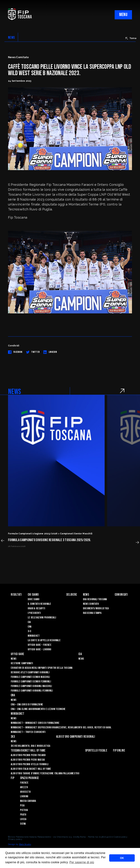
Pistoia (24, 810)
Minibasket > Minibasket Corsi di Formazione (35, 723)
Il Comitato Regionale (39, 604)
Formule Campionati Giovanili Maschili (31, 686)
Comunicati (121, 595)
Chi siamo (33, 595)
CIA (29, 622)
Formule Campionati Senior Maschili (30, 677)
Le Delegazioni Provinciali (42, 618)
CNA (30, 627)
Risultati (16, 595)
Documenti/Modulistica (96, 608)
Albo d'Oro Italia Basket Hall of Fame (31, 769)
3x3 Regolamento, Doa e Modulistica (31, 746)
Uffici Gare (17, 654)
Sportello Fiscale (96, 750)
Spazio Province (29, 778)
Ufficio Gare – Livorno (39, 649)
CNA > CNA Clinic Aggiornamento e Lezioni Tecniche (38, 709)
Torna (131, 38)
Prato (23, 815)
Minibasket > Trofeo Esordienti (28, 732)
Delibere (72, 595)
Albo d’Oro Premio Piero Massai (28, 760)
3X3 (13, 737)
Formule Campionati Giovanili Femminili (32, 691)
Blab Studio (25, 844)
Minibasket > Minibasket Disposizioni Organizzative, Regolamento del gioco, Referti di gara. (61, 728)
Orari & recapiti (36, 608)
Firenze (24, 783)
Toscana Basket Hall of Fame (28, 750)
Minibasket (34, 636)
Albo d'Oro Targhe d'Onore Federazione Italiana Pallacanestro (45, 773)
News (86, 595)
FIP (12, 778)
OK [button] (122, 858)
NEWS (11, 38)
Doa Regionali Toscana (95, 599)
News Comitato (91, 604)
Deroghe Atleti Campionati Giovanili (30, 672)
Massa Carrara (28, 801)
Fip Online (119, 750)
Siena (23, 824)
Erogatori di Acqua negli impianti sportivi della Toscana (42, 668)
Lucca (23, 819)
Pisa (22, 806)
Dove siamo (34, 599)
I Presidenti (34, 613)
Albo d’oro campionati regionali (76, 737)
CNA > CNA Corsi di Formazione (27, 705)
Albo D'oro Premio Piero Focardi (28, 755)
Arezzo (24, 787)
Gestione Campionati (22, 663)
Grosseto (25, 792)
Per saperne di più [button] (82, 862)
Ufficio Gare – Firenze (40, 645)
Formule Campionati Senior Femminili (31, 682)
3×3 (29, 631)
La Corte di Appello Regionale (44, 640)
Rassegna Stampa (92, 613)
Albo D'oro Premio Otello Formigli (30, 764)
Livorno (24, 796)
